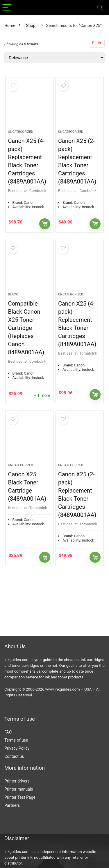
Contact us (14, 756)
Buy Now (45, 224)
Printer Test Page (20, 797)
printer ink (24, 857)
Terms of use (16, 740)
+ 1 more (42, 396)
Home (10, 26)
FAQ (8, 732)
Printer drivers (17, 781)
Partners (12, 805)
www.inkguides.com (63, 689)
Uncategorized (20, 132)
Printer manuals (19, 789)
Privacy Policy (17, 748)
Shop (31, 26)
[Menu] (7, 8)
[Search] (100, 8)
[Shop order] (54, 58)
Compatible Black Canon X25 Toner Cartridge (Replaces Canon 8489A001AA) (26, 328)
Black (13, 294)
